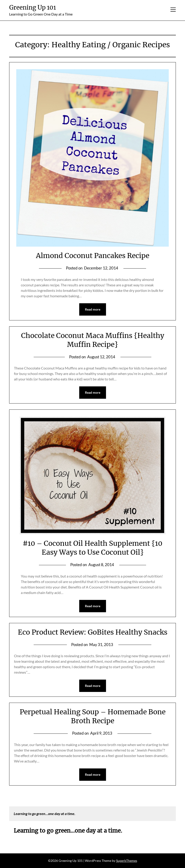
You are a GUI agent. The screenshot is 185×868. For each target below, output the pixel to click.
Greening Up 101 (33, 7)
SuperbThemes (127, 861)
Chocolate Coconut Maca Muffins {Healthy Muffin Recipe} (93, 340)
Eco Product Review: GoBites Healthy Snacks (93, 632)
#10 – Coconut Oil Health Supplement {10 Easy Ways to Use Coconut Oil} (92, 548)
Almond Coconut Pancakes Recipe (93, 256)
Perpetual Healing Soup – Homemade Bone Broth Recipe (93, 716)
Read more (93, 309)
